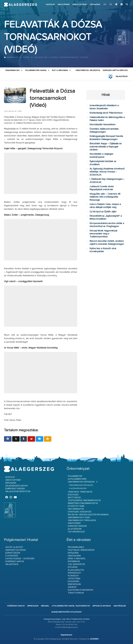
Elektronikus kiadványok (81, 590)
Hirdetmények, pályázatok (88, 70)
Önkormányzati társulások (82, 520)
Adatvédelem (120, 606)
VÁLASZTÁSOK (122, 76)
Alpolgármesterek (77, 479)
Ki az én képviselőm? (78, 489)
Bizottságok (74, 498)
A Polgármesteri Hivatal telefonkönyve (71, 606)
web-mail (45, 606)
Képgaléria (95, 5)
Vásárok (72, 587)
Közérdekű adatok (15, 561)
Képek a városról (77, 559)
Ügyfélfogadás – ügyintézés (20, 559)
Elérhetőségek (13, 553)
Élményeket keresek (15, 489)
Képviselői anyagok (102, 606)
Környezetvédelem (77, 526)
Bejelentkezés (66, 635)
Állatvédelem (75, 529)
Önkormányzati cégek (79, 518)
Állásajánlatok (76, 570)
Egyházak (73, 567)
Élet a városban (60, 70)
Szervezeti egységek (16, 550)
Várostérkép (64, 5)
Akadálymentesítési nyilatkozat (66, 612)
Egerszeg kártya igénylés (115, 70)
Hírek (26, 57)
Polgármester (75, 476)
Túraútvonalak (76, 593)
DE (111, 5)
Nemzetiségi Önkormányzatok (83, 503)
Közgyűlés (73, 495)
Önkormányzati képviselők (81, 482)
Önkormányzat (12, 70)
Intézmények (74, 561)
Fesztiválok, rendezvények (81, 550)
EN (105, 5)
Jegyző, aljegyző (14, 547)
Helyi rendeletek (76, 509)
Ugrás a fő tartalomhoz (123, 1)
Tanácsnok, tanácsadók (80, 492)
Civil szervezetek (76, 564)
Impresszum (33, 606)
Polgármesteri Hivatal (36, 70)
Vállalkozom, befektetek (18, 491)
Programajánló (76, 547)
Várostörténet (80, 5)
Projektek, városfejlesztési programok (88, 515)
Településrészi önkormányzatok (84, 500)
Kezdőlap (50, 5)
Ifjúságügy (73, 576)
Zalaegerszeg (21, 5)
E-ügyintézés (12, 556)
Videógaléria (74, 556)
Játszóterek (74, 579)
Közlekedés (73, 581)
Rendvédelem (74, 584)
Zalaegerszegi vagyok (17, 486)
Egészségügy (74, 573)
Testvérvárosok (76, 532)
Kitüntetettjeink (76, 506)
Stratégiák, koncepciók (80, 512)
